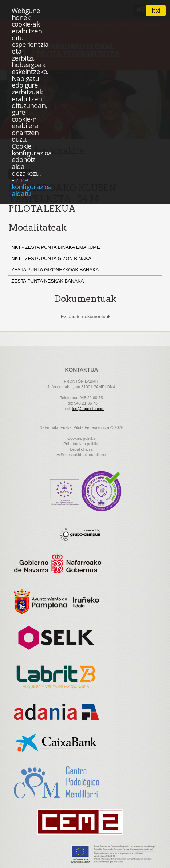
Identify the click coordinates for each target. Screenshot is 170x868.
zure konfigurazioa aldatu (32, 186)
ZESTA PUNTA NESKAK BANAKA (49, 281)
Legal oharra (82, 449)
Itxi (156, 11)
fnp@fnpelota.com (88, 409)
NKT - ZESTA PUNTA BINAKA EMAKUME (56, 247)
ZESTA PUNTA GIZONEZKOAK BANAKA (56, 270)
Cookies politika (81, 438)
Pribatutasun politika (81, 444)
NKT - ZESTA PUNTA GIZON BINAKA (52, 258)
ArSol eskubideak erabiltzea (81, 455)
